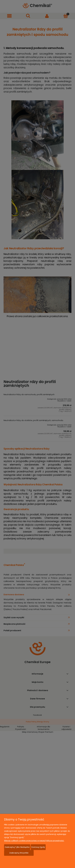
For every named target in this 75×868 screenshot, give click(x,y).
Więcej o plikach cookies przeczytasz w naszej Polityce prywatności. (34, 841)
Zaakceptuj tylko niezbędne (17, 847)
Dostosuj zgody (38, 847)
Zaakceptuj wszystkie (19, 853)
